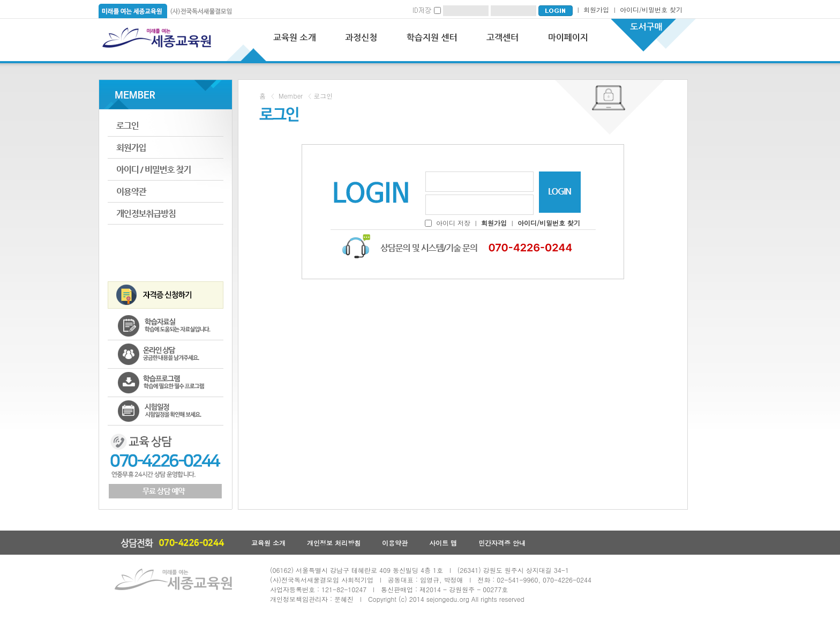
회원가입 (596, 9)
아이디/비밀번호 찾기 (651, 9)
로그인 (166, 126)
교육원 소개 (268, 543)
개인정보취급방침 (166, 214)
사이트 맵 (443, 543)
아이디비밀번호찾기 (166, 170)
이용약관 (166, 192)
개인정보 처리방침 (334, 543)
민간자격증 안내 (502, 543)
